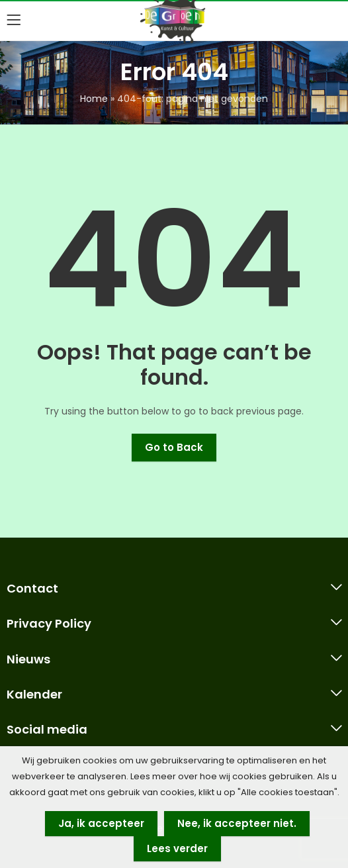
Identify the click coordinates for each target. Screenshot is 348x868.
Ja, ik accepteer (101, 823)
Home (94, 99)
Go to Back (174, 447)
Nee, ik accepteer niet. (237, 823)
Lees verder (177, 848)
